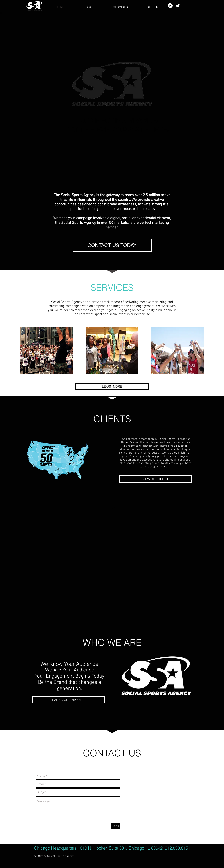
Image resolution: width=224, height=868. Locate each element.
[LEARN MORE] (112, 386)
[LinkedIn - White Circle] (170, 6)
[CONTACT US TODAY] (112, 245)
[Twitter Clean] (178, 6)
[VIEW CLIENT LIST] (155, 479)
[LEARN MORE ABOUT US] (69, 700)
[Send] (115, 826)
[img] (47, 351)
